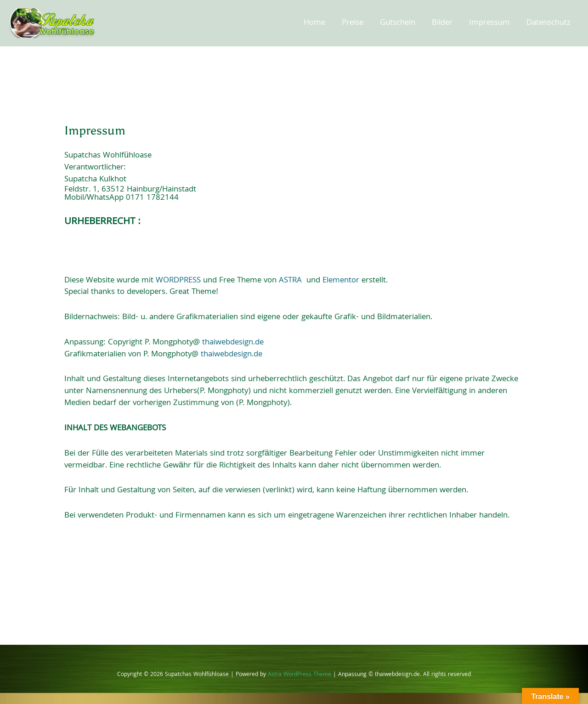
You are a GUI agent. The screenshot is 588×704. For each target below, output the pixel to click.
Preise (353, 23)
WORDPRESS (178, 281)
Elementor (341, 281)
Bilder (442, 23)
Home (314, 23)
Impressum (489, 23)
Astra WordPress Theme (300, 675)
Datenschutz (548, 23)
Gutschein (398, 23)
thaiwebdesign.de (233, 343)
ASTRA (290, 281)
